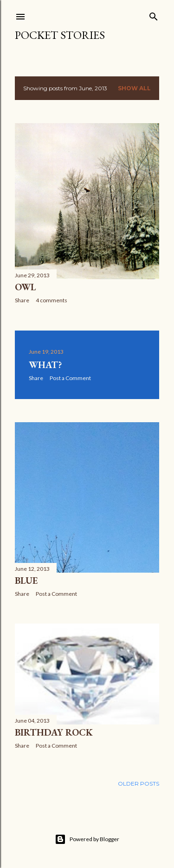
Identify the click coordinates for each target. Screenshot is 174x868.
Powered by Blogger (87, 839)
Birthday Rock (54, 732)
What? (45, 365)
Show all (134, 88)
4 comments (52, 300)
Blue (26, 581)
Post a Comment (70, 378)
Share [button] (22, 300)
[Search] (154, 15)
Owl (25, 287)
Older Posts (139, 784)
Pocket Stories (60, 35)
